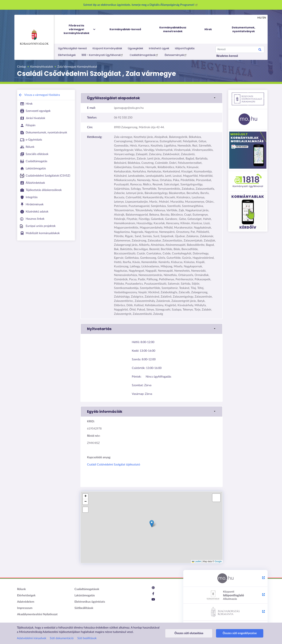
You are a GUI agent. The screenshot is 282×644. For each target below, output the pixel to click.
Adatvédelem (26, 602)
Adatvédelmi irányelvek (32, 638)
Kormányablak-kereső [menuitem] (125, 29)
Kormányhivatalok (34, 37)
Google (218, 561)
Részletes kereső (227, 56)
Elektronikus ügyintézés (90, 602)
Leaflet (196, 561)
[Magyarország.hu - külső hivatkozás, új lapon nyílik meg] (225, 578)
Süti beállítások (87, 638)
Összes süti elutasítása (186, 633)
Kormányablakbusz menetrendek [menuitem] (173, 29)
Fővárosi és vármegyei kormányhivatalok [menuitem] (80, 29)
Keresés (260, 50)
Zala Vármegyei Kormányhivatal (77, 67)
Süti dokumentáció (62, 638)
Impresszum (25, 608)
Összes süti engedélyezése (231, 633)
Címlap (21, 67)
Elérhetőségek (67, 55)
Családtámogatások (144, 55)
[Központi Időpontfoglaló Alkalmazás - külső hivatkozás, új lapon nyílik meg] (225, 595)
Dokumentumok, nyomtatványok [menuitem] (244, 29)
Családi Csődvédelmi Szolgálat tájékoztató (114, 465)
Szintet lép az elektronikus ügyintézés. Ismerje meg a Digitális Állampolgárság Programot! (141, 5)
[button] (152, 98)
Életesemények (176, 55)
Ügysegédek (136, 48)
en (264, 18)
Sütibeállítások (84, 608)
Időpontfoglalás (185, 48)
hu (259, 18)
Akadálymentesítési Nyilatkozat (37, 614)
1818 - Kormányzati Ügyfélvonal (103, 55)
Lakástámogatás (85, 595)
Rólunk (21, 589)
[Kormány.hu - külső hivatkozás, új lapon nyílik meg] (225, 612)
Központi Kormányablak (107, 48)
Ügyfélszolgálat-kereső (72, 48)
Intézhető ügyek (159, 48)
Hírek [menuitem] (208, 29)
